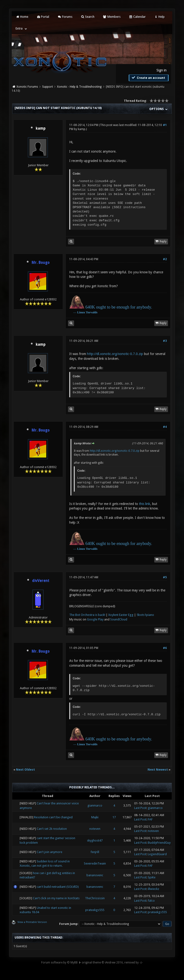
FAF (150, 819)
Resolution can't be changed (53, 817)
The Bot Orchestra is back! (87, 615)
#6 (165, 648)
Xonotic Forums (27, 87)
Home (22, 17)
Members (112, 17)
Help (159, 17)
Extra (19, 28)
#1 (165, 125)
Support (48, 87)
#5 (165, 577)
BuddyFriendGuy (159, 843)
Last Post (140, 808)
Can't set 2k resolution (52, 829)
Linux (81, 312)
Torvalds (92, 312)
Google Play (95, 619)
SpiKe (152, 877)
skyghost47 (95, 840)
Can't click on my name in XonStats (56, 898)
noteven (95, 829)
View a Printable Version (32, 922)
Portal (43, 17)
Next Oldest (26, 770)
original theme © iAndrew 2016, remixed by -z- (112, 963)
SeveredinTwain (95, 863)
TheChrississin (95, 898)
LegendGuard (157, 854)
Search (88, 17)
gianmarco (95, 805)
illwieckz (153, 889)
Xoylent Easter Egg (121, 615)
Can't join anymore (49, 852)
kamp (41, 128)
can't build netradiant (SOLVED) (58, 887)
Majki (95, 817)
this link (145, 504)
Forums (65, 17)
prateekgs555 (95, 910)
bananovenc (95, 875)
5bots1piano (145, 615)
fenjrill (95, 852)
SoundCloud (119, 619)
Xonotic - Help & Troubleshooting (79, 87)
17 (114, 817)
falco (151, 901)
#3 (165, 341)
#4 (165, 427)
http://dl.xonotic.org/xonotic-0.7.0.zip (115, 354)
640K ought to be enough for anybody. (119, 307)
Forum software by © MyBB (59, 963)
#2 (165, 259)
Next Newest (158, 770)
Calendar (137, 17)
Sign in (161, 70)
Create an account (148, 78)
